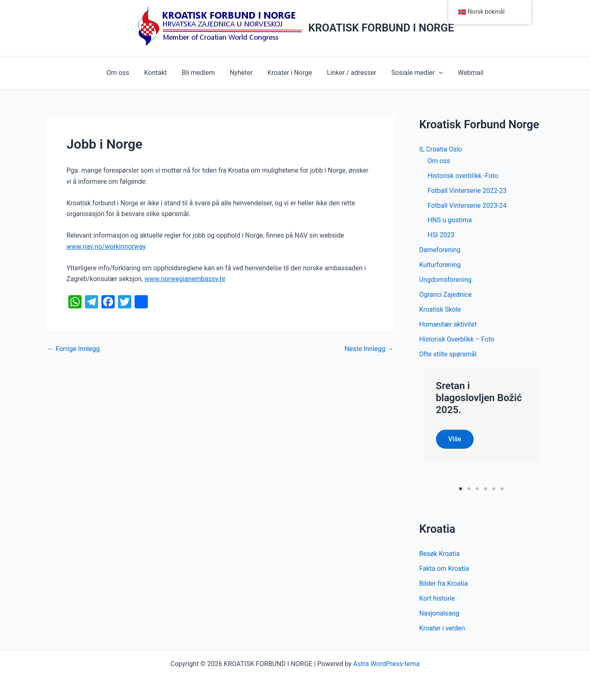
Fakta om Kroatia (444, 569)
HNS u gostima (450, 220)
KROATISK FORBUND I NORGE (381, 28)
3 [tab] (477, 489)
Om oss (124, 73)
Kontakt (160, 73)
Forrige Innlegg (74, 349)
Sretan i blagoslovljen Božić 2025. (479, 398)
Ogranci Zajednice (446, 295)
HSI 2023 (441, 235)
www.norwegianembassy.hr (185, 279)
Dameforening (440, 250)
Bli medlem (201, 73)
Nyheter (242, 73)
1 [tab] (461, 489)
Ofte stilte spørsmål (448, 355)
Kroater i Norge (289, 73)
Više (455, 439)
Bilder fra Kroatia (444, 583)
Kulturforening (440, 265)
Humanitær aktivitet (448, 325)
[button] (435, 73)
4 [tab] (485, 489)
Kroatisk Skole (441, 310)
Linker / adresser (349, 73)
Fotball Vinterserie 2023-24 (467, 206)
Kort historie (437, 598)
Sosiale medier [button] (413, 73)
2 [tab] (469, 489)
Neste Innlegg (369, 349)
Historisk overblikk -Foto (463, 176)
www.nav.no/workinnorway (106, 247)
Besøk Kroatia (440, 554)
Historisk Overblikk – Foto (457, 340)
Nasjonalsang (440, 613)
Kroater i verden (443, 628)
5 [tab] (494, 489)
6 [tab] (502, 489)
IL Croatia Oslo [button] (441, 149)
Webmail (465, 73)
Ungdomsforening (446, 280)
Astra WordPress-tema (386, 664)
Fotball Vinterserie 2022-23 (467, 191)
